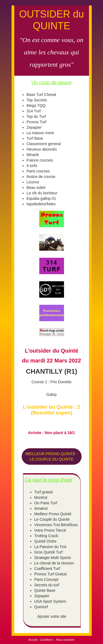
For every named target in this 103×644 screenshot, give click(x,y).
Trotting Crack (46, 536)
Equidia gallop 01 (41, 198)
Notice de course (41, 177)
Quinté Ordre (45, 541)
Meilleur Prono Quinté (53, 514)
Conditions (46, 640)
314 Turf (34, 111)
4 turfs (32, 166)
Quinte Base (45, 590)
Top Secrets (37, 100)
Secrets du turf (47, 585)
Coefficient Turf (47, 569)
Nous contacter (65, 640)
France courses (40, 160)
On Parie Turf (46, 503)
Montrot (41, 497)
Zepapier (34, 127)
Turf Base (35, 138)
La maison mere (40, 133)
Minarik (33, 155)
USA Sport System (50, 601)
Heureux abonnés (42, 149)
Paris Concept (46, 579)
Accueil (33, 640)
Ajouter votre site (52, 616)
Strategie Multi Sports (53, 558)
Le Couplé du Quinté (52, 519)
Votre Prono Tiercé (50, 530)
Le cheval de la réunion (54, 563)
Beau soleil (36, 188)
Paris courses (38, 171)
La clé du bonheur (42, 193)
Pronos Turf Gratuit (51, 574)
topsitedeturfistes (41, 204)
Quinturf (41, 607)
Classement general (44, 144)
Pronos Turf (37, 122)
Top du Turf (36, 116)
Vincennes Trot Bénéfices (56, 525)
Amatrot (41, 508)
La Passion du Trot (50, 547)
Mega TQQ (36, 106)
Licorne (33, 182)
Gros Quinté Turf (48, 552)
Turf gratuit (44, 492)
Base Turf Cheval (41, 95)
